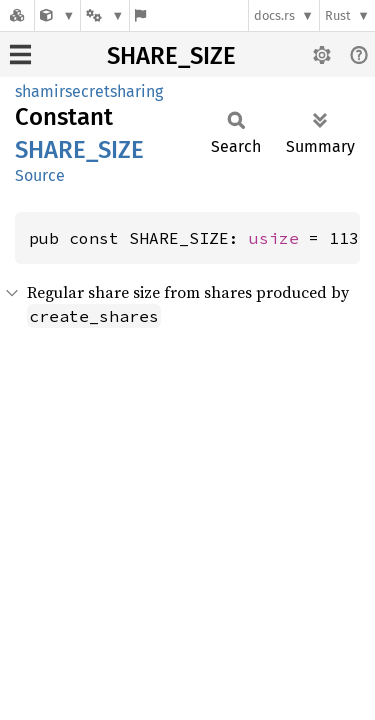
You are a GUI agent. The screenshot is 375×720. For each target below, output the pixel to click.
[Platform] (105, 15)
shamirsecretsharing (89, 91)
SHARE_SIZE (171, 56)
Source (40, 175)
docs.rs (274, 15)
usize (274, 238)
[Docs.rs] (17, 15)
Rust (338, 15)
